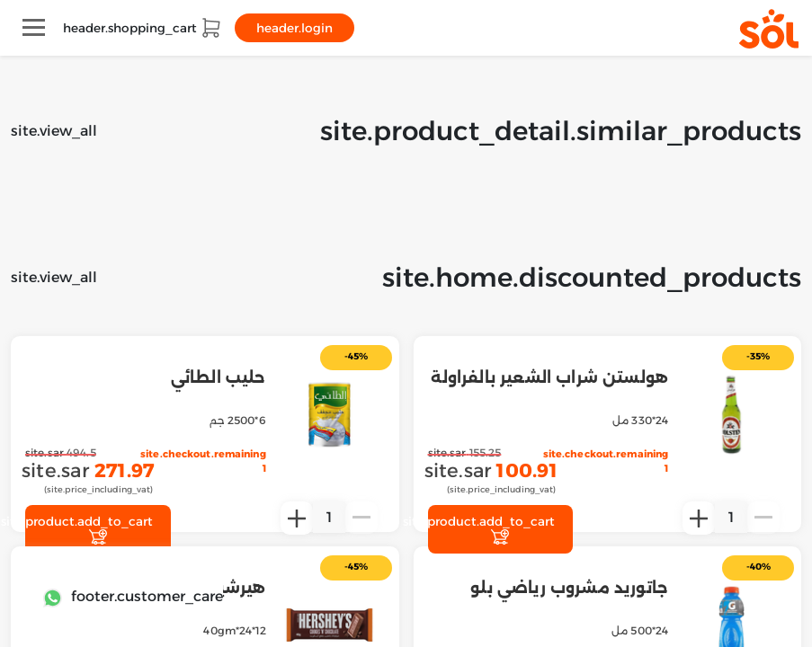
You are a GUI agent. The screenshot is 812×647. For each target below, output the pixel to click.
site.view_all (54, 131)
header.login (294, 28)
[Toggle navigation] (34, 27)
